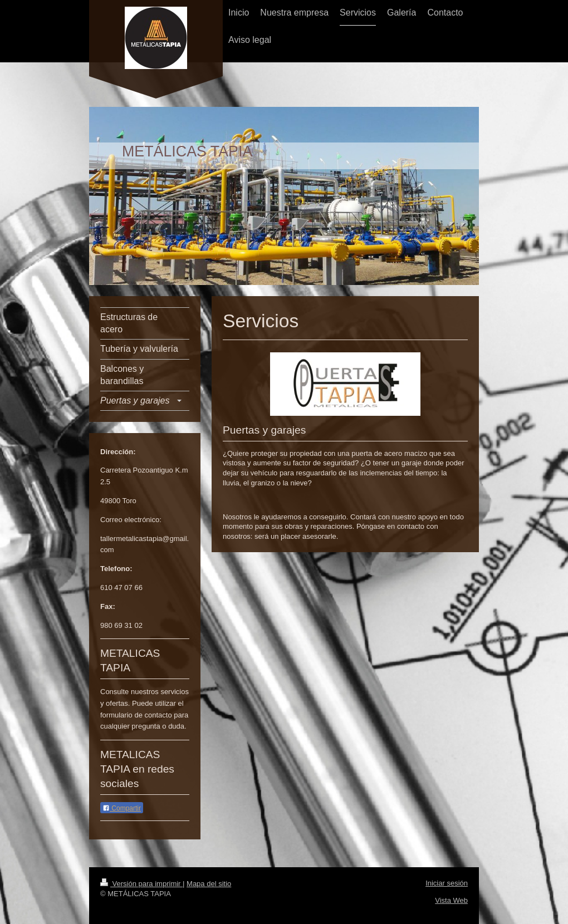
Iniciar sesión (447, 883)
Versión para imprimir (141, 884)
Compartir (122, 808)
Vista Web (451, 900)
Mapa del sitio (209, 884)
